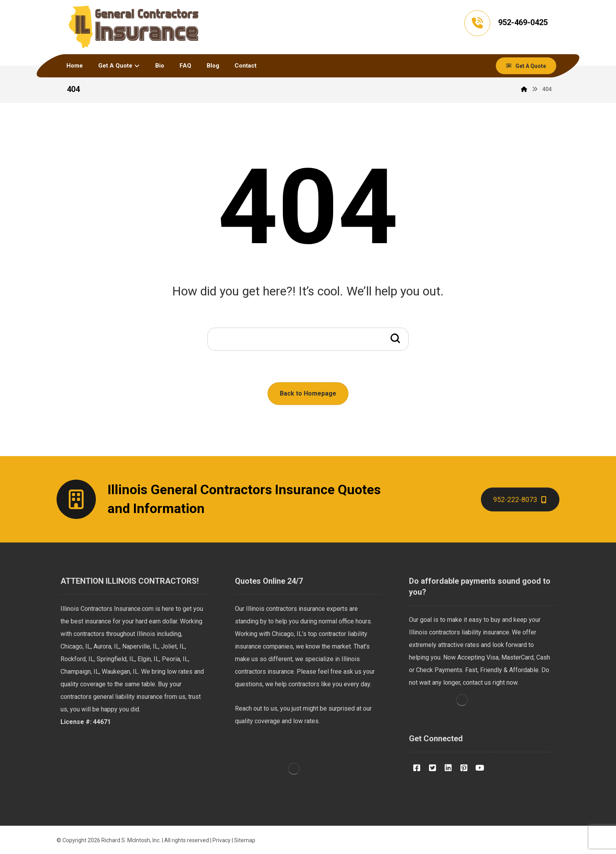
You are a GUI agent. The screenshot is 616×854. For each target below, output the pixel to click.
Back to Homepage (308, 393)
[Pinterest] (464, 768)
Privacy (222, 840)
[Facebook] (417, 768)
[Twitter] (433, 768)
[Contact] (520, 499)
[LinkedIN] (448, 768)
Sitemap (245, 840)
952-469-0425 (523, 22)
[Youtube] (480, 768)
